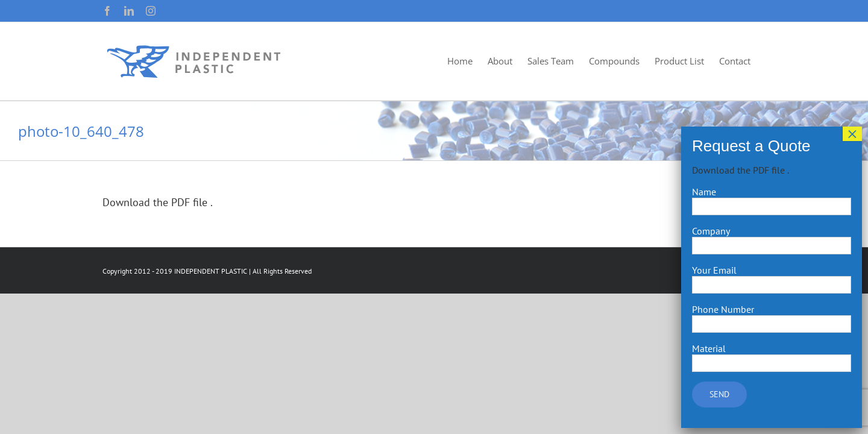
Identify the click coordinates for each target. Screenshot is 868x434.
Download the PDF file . (158, 202)
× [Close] (852, 134)
